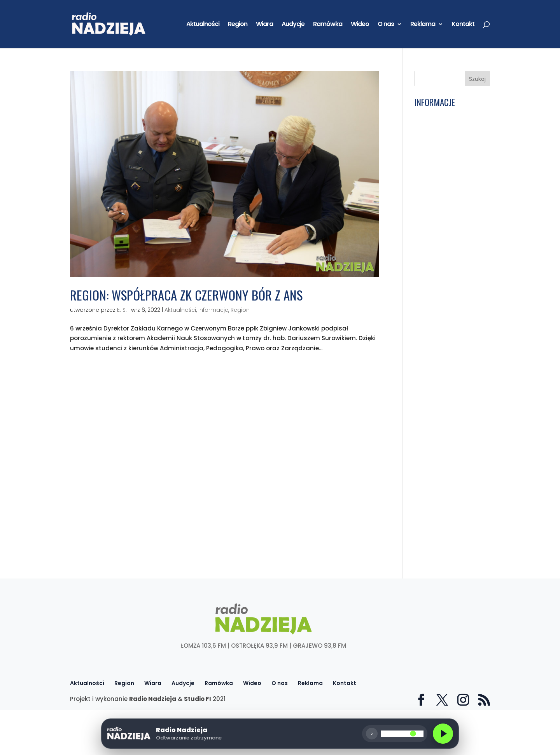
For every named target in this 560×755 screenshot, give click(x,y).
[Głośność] (428, 734)
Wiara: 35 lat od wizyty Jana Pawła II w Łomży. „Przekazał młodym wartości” (449, 399)
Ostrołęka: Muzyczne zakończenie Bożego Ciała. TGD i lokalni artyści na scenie (445, 266)
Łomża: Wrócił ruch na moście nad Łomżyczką (449, 287)
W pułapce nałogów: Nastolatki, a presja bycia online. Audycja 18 (450, 348)
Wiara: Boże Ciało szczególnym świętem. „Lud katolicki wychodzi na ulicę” (449, 426)
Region (238, 25)
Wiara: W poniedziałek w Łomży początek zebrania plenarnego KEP (451, 166)
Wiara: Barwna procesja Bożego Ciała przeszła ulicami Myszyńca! (450, 305)
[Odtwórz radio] (166, 734)
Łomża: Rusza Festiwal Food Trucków (448, 229)
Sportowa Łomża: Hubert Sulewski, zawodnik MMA (451, 447)
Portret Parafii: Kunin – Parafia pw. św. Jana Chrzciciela (448, 326)
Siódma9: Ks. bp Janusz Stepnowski (450, 245)
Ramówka (328, 25)
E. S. (122, 310)
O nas (386, 25)
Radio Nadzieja (153, 699)
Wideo (360, 25)
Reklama (423, 25)
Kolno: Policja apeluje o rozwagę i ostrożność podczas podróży (449, 120)
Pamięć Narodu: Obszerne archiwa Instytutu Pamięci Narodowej (441, 372)
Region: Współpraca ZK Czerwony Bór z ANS (186, 295)
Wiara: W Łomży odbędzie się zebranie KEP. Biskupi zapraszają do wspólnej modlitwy (449, 468)
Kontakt (463, 25)
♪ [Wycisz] (398, 733)
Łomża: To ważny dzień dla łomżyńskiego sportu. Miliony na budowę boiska (449, 544)
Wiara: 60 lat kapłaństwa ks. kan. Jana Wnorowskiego (445, 519)
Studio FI (198, 699)
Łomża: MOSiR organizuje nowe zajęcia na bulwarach (451, 142)
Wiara (264, 25)
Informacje (213, 310)
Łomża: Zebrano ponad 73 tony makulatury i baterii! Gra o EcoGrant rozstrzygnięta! (450, 495)
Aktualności (203, 25)
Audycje (293, 25)
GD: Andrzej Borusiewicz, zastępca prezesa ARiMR (451, 214)
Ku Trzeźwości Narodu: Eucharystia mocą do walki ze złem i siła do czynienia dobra (448, 193)
